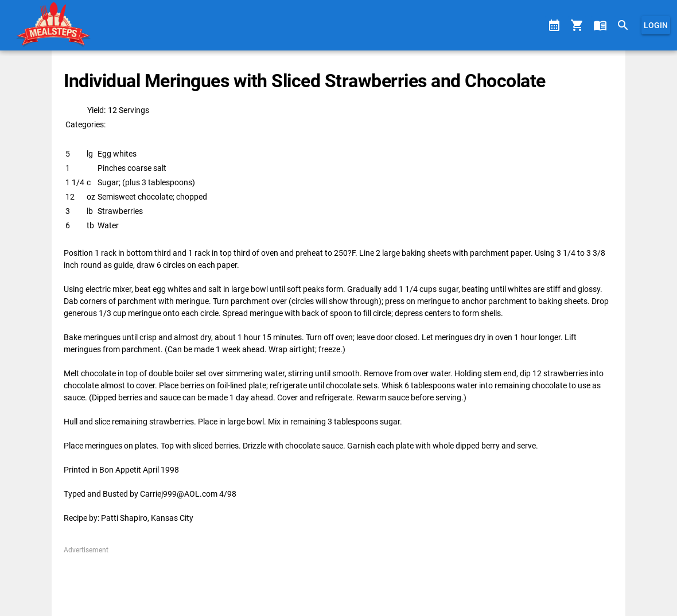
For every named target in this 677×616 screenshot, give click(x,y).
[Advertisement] (338, 581)
